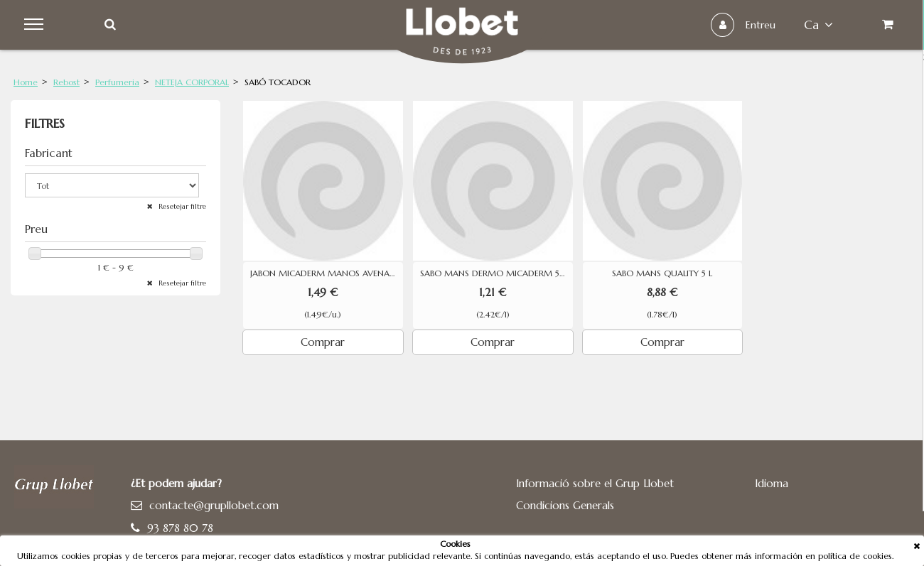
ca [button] (817, 25)
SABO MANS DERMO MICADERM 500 (496, 273)
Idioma (772, 483)
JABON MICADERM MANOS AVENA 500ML (327, 273)
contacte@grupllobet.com (214, 505)
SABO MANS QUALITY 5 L (662, 273)
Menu (37, 25)
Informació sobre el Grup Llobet (595, 483)
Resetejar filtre (181, 206)
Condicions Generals (565, 505)
